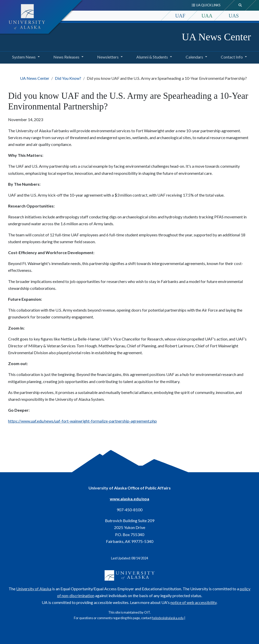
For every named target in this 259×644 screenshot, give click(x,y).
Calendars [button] (194, 57)
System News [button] (24, 57)
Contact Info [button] (232, 57)
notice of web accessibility (193, 602)
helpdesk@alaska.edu (168, 618)
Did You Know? (68, 78)
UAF (180, 16)
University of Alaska (34, 589)
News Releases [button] (66, 57)
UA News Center (216, 37)
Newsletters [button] (108, 57)
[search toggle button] (240, 5)
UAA (207, 16)
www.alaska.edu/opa (129, 499)
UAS (234, 16)
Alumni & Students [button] (152, 57)
